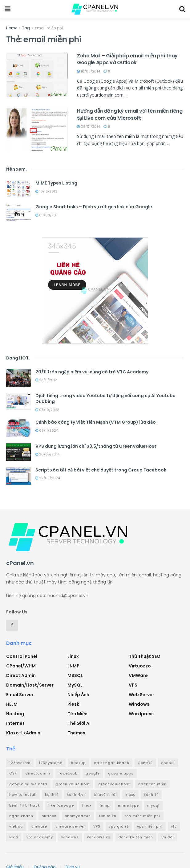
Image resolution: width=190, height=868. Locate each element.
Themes (76, 733)
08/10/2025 (47, 410)
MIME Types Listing (56, 183)
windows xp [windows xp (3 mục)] (99, 837)
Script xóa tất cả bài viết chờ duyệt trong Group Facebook (101, 470)
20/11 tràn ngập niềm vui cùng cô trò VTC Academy (92, 372)
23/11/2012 (46, 380)
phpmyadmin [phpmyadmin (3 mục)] (78, 816)
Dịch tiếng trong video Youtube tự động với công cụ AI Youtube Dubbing (105, 399)
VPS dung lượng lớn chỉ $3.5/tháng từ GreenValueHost (96, 446)
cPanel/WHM (21, 666)
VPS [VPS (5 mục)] (97, 826)
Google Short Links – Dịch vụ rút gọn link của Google (94, 207)
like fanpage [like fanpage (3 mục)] (61, 805)
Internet (15, 723)
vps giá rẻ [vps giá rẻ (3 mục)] (119, 826)
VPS (133, 685)
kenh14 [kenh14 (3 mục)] (52, 795)
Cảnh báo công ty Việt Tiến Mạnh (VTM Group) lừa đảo (96, 422)
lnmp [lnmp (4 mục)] (105, 805)
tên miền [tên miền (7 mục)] (108, 816)
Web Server (141, 695)
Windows (139, 704)
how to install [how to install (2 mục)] (23, 795)
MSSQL (75, 675)
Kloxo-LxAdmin (23, 733)
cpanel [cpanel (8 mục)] (168, 763)
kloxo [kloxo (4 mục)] (130, 795)
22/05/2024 (48, 478)
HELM (12, 704)
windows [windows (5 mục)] (70, 837)
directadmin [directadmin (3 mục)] (38, 773)
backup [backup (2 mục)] (78, 763)
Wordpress (141, 714)
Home (12, 28)
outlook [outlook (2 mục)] (49, 816)
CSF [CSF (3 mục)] (13, 773)
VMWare (138, 675)
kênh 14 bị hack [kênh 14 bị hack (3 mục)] (25, 805)
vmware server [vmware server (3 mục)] (70, 826)
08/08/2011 (47, 215)
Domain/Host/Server (30, 685)
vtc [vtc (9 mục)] (174, 826)
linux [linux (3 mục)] (87, 805)
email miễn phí (49, 28)
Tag (26, 28)
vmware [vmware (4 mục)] (39, 826)
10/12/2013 (46, 191)
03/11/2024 (47, 430)
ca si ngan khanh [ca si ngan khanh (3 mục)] (112, 763)
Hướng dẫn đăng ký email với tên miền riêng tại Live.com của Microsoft (130, 114)
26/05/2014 (47, 454)
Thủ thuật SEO (145, 656)
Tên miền (77, 714)
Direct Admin (21, 675)
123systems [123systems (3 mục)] (51, 763)
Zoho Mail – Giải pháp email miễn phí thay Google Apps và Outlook (127, 59)
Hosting (15, 714)
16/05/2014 (89, 71)
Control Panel (22, 656)
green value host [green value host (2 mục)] (73, 784)
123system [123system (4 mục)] (20, 763)
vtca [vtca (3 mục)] (14, 837)
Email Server (20, 695)
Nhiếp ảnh (78, 695)
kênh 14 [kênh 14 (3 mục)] (151, 795)
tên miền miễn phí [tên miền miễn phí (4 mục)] (143, 816)
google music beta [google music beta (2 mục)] (28, 784)
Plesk (73, 704)
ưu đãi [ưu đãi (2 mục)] (168, 837)
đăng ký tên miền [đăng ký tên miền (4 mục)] (136, 837)
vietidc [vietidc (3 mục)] (16, 826)
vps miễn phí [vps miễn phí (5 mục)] (150, 826)
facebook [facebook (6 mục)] (68, 773)
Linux (73, 656)
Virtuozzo (140, 666)
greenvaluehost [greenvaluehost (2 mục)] (114, 784)
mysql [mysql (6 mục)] (153, 805)
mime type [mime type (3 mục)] (128, 805)
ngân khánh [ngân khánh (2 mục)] (21, 816)
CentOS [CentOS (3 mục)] (145, 763)
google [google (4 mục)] (93, 773)
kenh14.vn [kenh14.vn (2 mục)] (76, 795)
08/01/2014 (89, 127)
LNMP (73, 666)
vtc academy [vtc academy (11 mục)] (40, 837)
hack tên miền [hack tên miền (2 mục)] (152, 784)
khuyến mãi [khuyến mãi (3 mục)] (106, 795)
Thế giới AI (79, 723)
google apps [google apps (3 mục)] (121, 773)
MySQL (75, 685)
